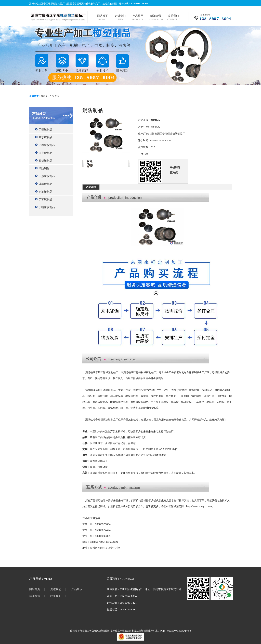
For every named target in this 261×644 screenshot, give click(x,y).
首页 (43, 96)
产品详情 (91, 187)
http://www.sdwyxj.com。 (200, 506)
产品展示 (54, 96)
